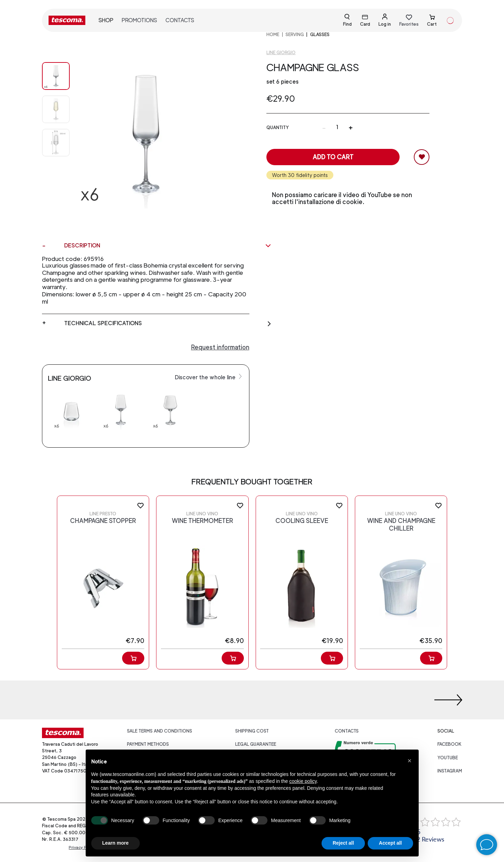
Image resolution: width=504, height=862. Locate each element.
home (273, 35)
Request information (220, 347)
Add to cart (333, 157)
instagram (450, 771)
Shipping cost (252, 731)
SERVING (295, 35)
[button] (410, 761)
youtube (448, 758)
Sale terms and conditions (160, 731)
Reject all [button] (343, 843)
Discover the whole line (209, 377)
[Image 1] (56, 109)
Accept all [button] (390, 843)
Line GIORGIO (281, 53)
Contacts (180, 20)
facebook (450, 744)
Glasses (320, 35)
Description (168, 246)
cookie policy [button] (303, 781)
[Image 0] (56, 76)
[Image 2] (56, 143)
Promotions (139, 20)
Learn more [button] (116, 843)
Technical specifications (168, 323)
